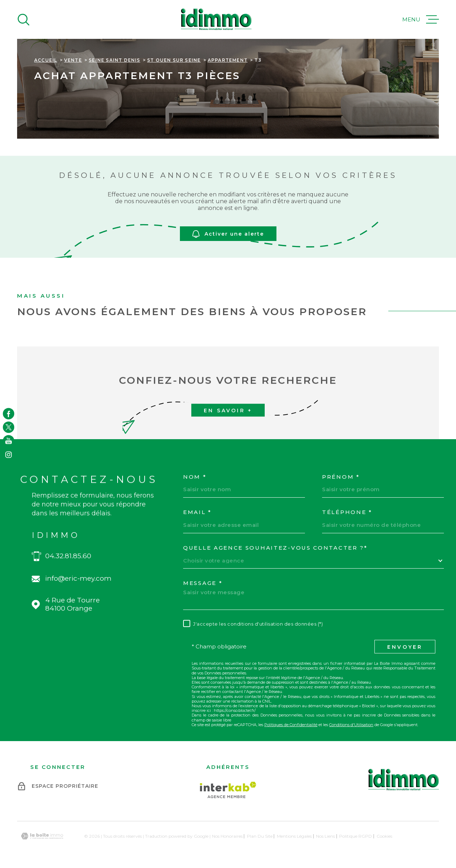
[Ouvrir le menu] (421, 20)
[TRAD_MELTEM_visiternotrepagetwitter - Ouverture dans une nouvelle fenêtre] (9, 427)
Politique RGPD (356, 836)
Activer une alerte (228, 234)
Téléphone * (347, 512)
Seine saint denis (114, 60)
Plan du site (260, 836)
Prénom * (341, 477)
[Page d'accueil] (216, 19)
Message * (203, 583)
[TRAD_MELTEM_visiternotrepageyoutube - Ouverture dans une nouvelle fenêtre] (9, 441)
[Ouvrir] (24, 20)
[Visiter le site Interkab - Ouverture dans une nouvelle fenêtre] (228, 790)
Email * (197, 512)
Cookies (384, 836)
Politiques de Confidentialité (291, 725)
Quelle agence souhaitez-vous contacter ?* (275, 548)
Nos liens (325, 836)
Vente (73, 60)
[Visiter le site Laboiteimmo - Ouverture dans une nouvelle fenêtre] (42, 836)
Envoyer (405, 647)
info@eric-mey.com (78, 579)
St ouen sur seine (174, 60)
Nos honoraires (227, 836)
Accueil (46, 60)
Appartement (228, 60)
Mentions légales (294, 836)
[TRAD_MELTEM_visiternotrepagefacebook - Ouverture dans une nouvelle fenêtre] (9, 414)
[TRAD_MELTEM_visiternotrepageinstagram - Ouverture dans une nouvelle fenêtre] (9, 454)
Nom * (195, 477)
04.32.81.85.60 (68, 556)
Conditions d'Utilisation (351, 725)
